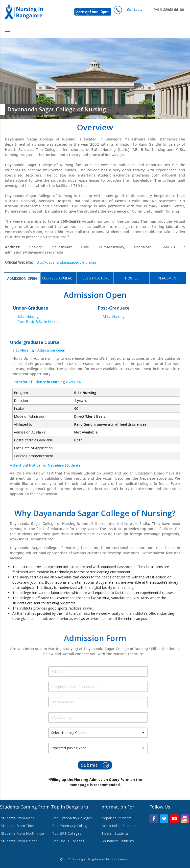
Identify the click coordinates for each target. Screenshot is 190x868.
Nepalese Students (117, 818)
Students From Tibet (18, 826)
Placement (168, 278)
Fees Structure (95, 278)
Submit (95, 765)
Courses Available (59, 278)
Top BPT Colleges (67, 833)
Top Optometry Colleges (72, 818)
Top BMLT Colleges (68, 841)
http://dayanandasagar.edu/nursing (65, 262)
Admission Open (22, 278)
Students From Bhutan (19, 841)
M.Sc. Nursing (114, 316)
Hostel (132, 278)
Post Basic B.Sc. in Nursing (39, 322)
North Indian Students (119, 826)
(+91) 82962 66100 (155, 10)
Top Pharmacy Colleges (71, 826)
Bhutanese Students (118, 841)
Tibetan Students (115, 833)
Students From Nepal (18, 818)
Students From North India (23, 833)
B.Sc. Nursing (28, 316)
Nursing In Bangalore (86, 859)
